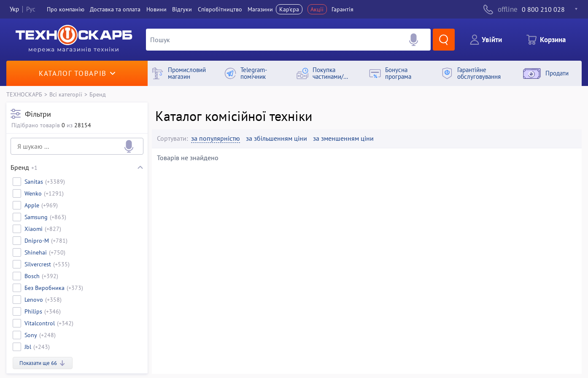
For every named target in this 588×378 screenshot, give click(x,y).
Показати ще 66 (43, 363)
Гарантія (343, 9)
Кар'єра (289, 9)
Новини (156, 9)
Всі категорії (66, 94)
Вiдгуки (182, 9)
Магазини (260, 9)
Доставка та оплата (115, 9)
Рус (31, 9)
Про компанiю (66, 9)
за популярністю (216, 138)
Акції (317, 9)
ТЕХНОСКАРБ (24, 94)
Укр (14, 9)
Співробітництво (220, 9)
